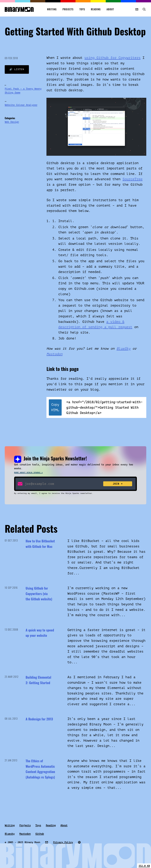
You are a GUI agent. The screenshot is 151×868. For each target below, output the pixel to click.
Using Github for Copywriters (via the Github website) (39, 593)
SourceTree (133, 179)
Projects (68, 9)
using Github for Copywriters (113, 58)
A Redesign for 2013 (39, 719)
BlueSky (123, 349)
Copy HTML (55, 407)
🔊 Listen (17, 69)
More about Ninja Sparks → (28, 473)
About (110, 9)
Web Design (12, 122)
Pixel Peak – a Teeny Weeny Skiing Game (23, 91)
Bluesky (10, 834)
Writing (52, 9)
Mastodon (54, 354)
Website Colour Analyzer (21, 105)
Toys (82, 9)
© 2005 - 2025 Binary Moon (22, 842)
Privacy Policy (63, 842)
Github (40, 834)
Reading (96, 9)
